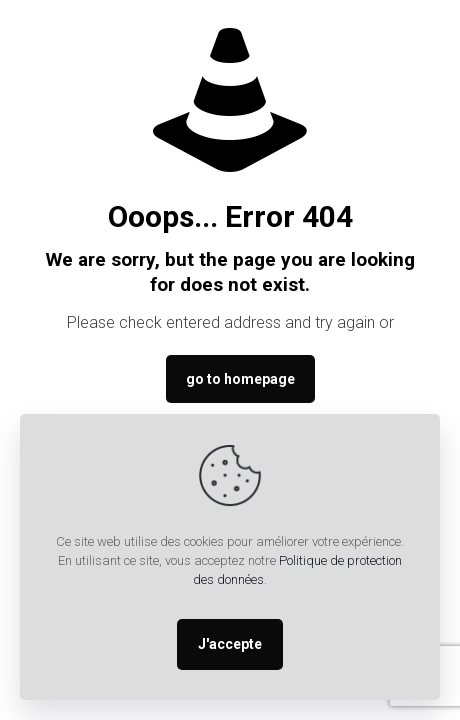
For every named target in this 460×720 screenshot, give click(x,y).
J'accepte (230, 644)
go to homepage (240, 379)
